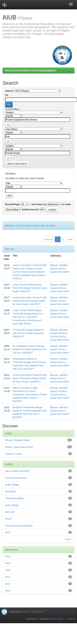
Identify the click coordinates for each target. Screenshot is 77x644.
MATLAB (10, 512)
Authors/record (30, 209)
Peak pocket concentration (19, 526)
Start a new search (17, 164)
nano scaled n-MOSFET (18, 471)
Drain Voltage (12, 485)
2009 (8, 570)
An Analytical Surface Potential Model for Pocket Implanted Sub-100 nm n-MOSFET (30, 349)
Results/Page (12, 204)
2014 (8, 591)
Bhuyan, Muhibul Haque (18, 440)
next (70, 239)
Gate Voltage (12, 505)
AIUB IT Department (33, 612)
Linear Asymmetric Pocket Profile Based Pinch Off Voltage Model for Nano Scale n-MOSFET (30, 301)
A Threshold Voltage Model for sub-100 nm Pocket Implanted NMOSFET (28, 333)
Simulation (11, 491)
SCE (8, 532)
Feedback (71, 619)
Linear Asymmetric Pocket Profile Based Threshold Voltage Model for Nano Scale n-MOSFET (30, 378)
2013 (8, 584)
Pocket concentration (16, 478)
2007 (8, 563)
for (7, 95)
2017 (8, 577)
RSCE (8, 519)
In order (67, 204)
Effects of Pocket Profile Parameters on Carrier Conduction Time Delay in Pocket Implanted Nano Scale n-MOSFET (30, 394)
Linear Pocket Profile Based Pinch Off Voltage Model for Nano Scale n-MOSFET (30, 288)
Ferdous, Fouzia (14, 454)
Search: (9, 91)
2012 (8, 556)
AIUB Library (57, 619)
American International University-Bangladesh (31, 70)
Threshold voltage (14, 498)
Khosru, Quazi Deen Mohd (19, 447)
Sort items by (39, 204)
